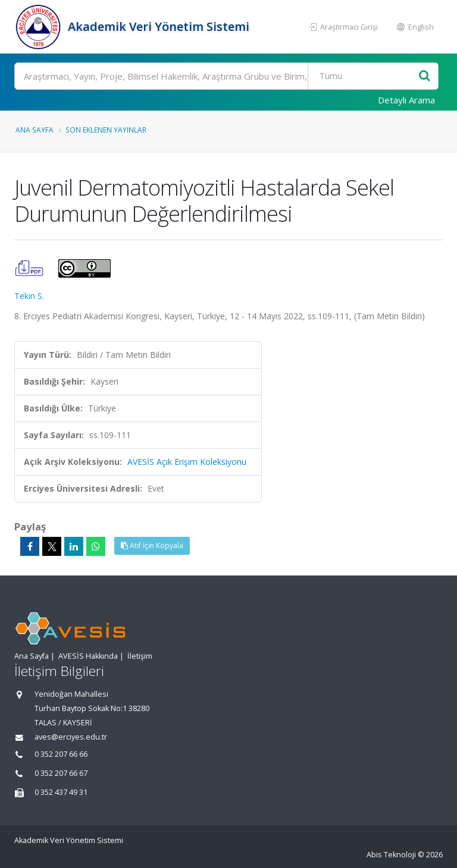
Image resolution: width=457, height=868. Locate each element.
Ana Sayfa (35, 130)
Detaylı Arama (406, 100)
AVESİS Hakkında (88, 656)
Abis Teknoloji (391, 855)
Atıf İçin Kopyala (152, 545)
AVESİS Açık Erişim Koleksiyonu (187, 462)
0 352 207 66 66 (61, 754)
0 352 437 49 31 (61, 792)
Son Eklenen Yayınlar (106, 130)
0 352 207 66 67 (61, 773)
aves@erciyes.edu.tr (71, 737)
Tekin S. (29, 296)
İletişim (140, 656)
